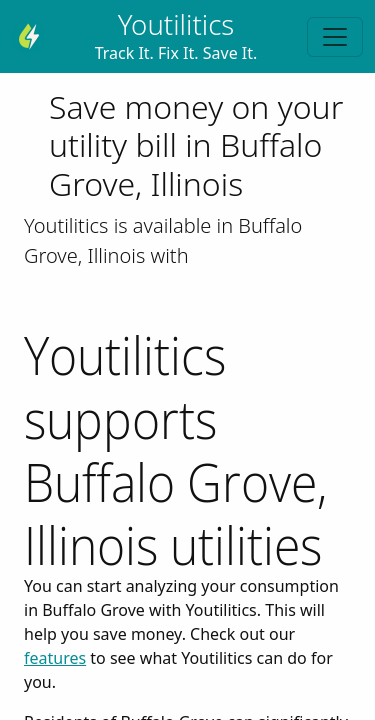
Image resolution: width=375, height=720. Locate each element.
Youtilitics (176, 24)
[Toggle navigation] (335, 37)
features (55, 658)
